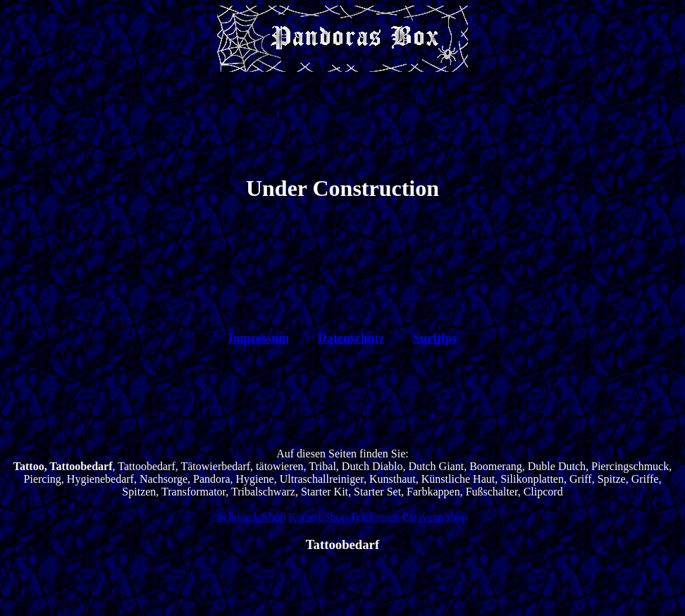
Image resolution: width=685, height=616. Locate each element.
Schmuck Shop (251, 517)
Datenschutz (351, 338)
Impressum (259, 338)
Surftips (435, 338)
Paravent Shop (435, 517)
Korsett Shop (318, 517)
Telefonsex (375, 517)
